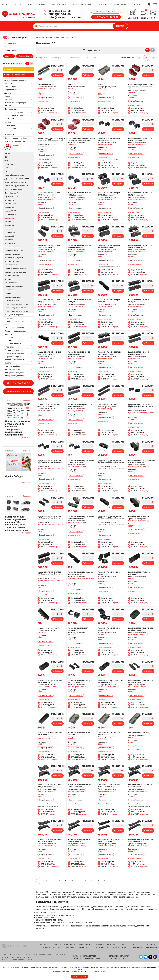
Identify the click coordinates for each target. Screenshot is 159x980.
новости (18, 4)
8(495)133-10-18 (57, 11)
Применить (9, 56)
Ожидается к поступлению (15, 75)
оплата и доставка (59, 4)
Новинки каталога (11, 69)
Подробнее (27, 401)
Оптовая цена (76, 58)
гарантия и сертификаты (82, 4)
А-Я (27, 64)
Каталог (50, 38)
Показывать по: (127, 58)
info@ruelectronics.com (63, 17)
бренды (42, 4)
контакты (137, 4)
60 (146, 58)
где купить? (102, 4)
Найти (120, 26)
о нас (30, 4)
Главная (40, 38)
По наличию (93, 58)
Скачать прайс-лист (106, 17)
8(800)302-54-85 (57, 14)
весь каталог (15, 64)
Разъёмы (60, 38)
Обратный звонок (106, 11)
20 (139, 58)
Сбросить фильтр (25, 56)
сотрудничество (120, 4)
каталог (5, 4)
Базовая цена (58, 58)
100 (153, 58)
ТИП (32, 64)
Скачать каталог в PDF (18, 391)
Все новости (27, 437)
